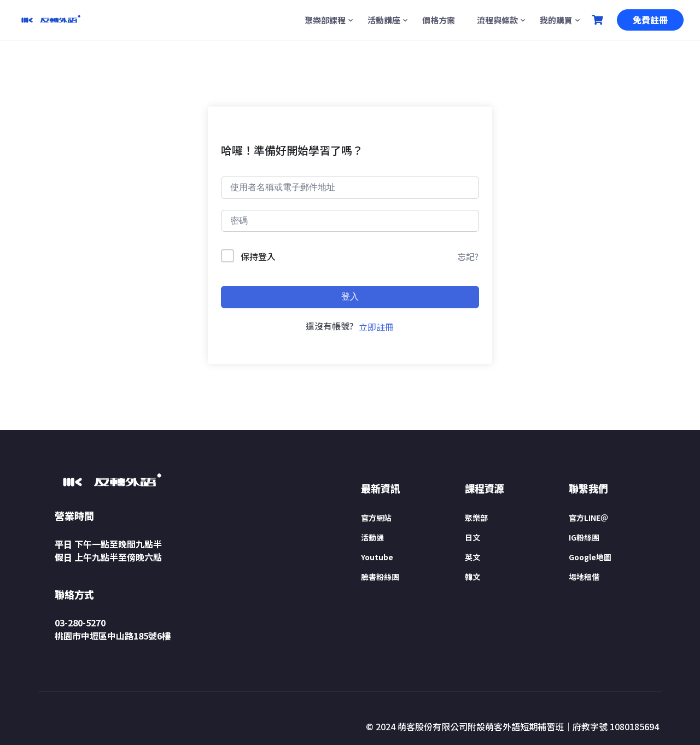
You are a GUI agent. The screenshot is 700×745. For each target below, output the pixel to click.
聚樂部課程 (325, 20)
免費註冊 (650, 20)
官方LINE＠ (588, 518)
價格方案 (439, 20)
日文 (472, 537)
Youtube (377, 557)
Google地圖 (590, 557)
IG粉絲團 (584, 537)
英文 (472, 557)
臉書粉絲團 (380, 577)
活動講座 (384, 20)
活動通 (372, 537)
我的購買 (556, 20)
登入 (350, 297)
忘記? (468, 256)
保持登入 (258, 256)
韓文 (472, 577)
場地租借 (584, 577)
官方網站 (376, 518)
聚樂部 (476, 518)
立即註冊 (376, 327)
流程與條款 (497, 20)
